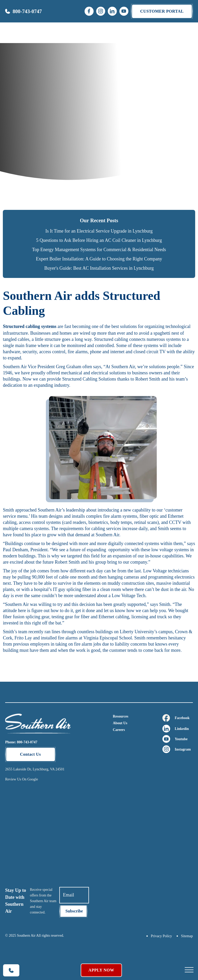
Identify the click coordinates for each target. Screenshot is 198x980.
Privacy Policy (161, 936)
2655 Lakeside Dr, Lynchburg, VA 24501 (35, 769)
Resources (120, 716)
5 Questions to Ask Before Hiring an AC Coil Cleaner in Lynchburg (99, 240)
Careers (119, 730)
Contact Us (31, 754)
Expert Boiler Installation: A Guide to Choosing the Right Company (99, 259)
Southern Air (15, 367)
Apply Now (101, 970)
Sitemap (187, 936)
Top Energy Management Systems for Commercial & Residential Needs (99, 250)
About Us (120, 723)
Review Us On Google (22, 779)
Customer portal (162, 11)
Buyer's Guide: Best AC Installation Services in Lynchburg (99, 268)
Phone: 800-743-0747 (21, 742)
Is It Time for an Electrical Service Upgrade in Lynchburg (99, 231)
